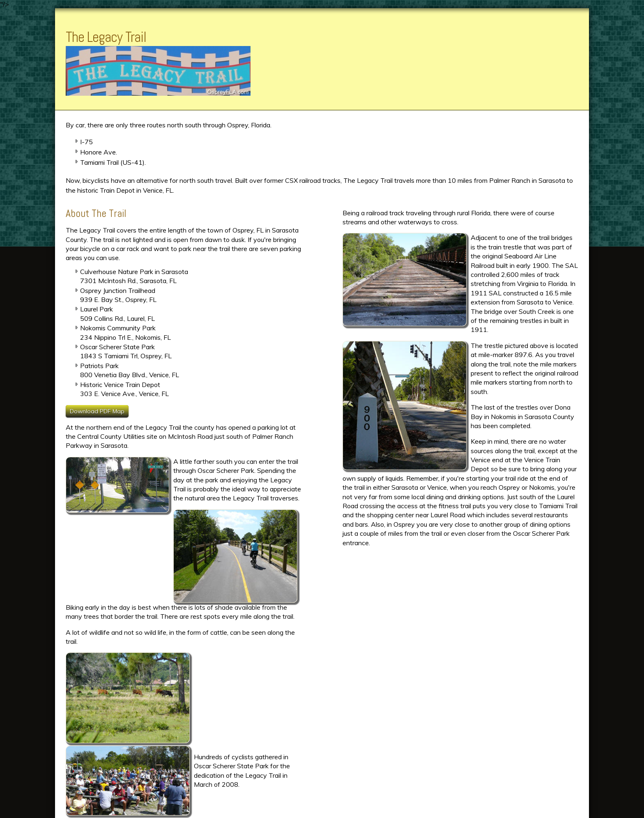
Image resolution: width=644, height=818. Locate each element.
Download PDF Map (97, 411)
